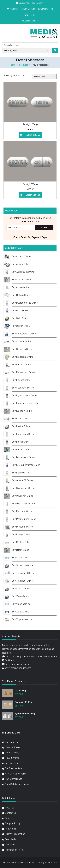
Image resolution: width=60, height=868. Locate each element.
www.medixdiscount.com (18, 668)
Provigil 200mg (30, 184)
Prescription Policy (14, 850)
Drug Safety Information (17, 784)
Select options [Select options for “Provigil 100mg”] (33, 135)
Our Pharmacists (13, 768)
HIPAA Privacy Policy (16, 774)
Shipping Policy (13, 823)
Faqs (7, 818)
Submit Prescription (15, 834)
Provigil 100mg (30, 124)
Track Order (11, 839)
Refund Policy (12, 753)
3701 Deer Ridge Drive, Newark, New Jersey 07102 (31, 9)
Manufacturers (13, 747)
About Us (10, 808)
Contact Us (11, 813)
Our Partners (11, 742)
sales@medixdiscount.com (31, 3)
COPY (44, 228)
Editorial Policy (12, 763)
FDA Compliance (14, 779)
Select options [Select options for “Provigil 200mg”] (33, 195)
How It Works (12, 758)
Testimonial (11, 829)
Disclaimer (10, 844)
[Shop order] (44, 76)
